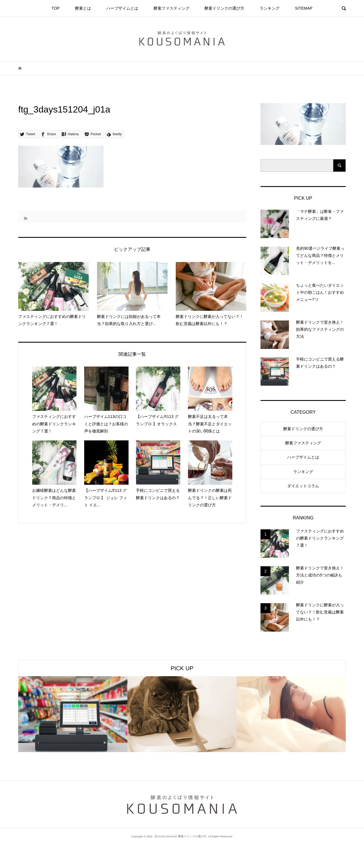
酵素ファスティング (171, 8)
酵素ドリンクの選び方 (224, 8)
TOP (56, 8)
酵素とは (83, 8)
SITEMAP (304, 8)
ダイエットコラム (303, 486)
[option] (73, 714)
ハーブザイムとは (122, 8)
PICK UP (182, 668)
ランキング (270, 8)
